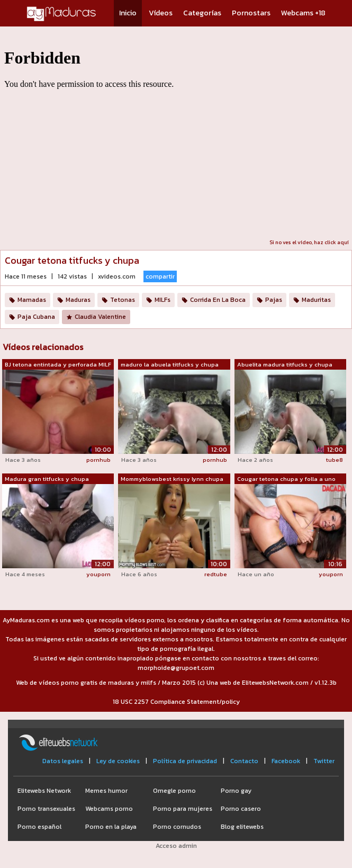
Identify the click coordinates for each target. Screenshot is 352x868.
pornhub (98, 460)
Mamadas (32, 300)
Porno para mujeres (183, 809)
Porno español (39, 827)
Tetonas (123, 300)
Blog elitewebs (242, 827)
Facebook (286, 761)
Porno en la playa (111, 827)
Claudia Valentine (100, 317)
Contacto (244, 761)
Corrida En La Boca (218, 300)
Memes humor (106, 791)
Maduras (78, 300)
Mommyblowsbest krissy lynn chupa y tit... (172, 479)
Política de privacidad (185, 761)
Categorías (202, 13)
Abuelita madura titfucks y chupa (285, 364)
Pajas (274, 300)
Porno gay (236, 791)
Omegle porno (174, 791)
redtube (216, 574)
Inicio (128, 13)
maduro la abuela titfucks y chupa (170, 364)
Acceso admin (176, 846)
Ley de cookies (118, 761)
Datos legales (63, 761)
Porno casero (241, 809)
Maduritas (316, 300)
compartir (160, 276)
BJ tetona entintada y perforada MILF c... (58, 365)
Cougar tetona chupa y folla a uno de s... (286, 479)
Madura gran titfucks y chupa (47, 479)
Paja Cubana (36, 317)
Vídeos (161, 13)
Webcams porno (109, 809)
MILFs (163, 300)
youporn (98, 574)
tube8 (335, 460)
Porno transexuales (46, 809)
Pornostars (251, 13)
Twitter (324, 761)
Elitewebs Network (44, 791)
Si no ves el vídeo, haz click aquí (309, 242)
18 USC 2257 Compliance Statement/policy (176, 702)
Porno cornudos (177, 827)
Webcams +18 (303, 13)
